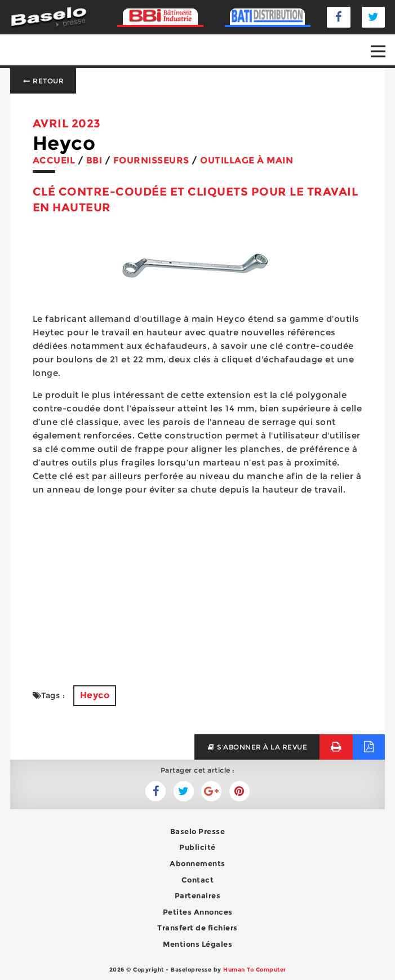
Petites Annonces (198, 912)
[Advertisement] (198, 584)
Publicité (197, 847)
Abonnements (197, 863)
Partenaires (198, 895)
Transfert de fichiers (197, 928)
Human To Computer (255, 970)
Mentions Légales (197, 944)
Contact (198, 880)
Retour (43, 81)
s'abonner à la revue (257, 747)
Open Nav (383, 43)
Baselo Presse (198, 831)
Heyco (95, 695)
